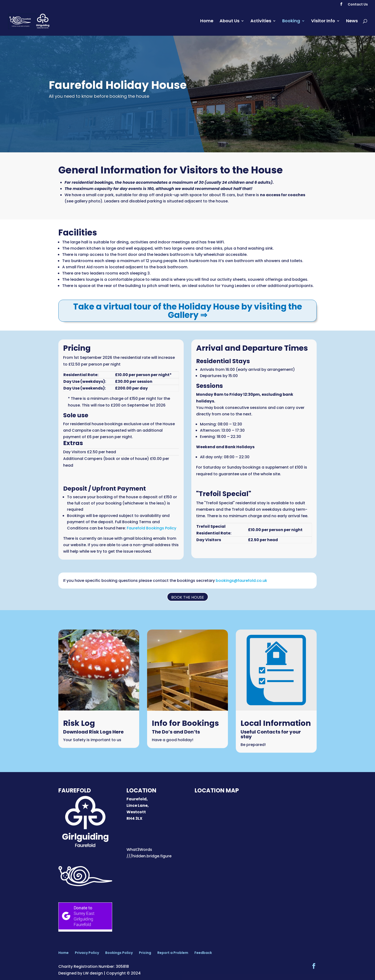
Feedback (203, 953)
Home (207, 23)
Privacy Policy (87, 953)
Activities (261, 23)
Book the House (188, 597)
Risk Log (79, 723)
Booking (291, 23)
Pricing (145, 953)
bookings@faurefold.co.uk (241, 581)
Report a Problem (173, 953)
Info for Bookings (185, 723)
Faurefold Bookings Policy (152, 528)
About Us (229, 23)
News (352, 23)
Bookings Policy (119, 953)
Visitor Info (323, 23)
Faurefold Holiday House (118, 85)
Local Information (276, 723)
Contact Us (358, 5)
